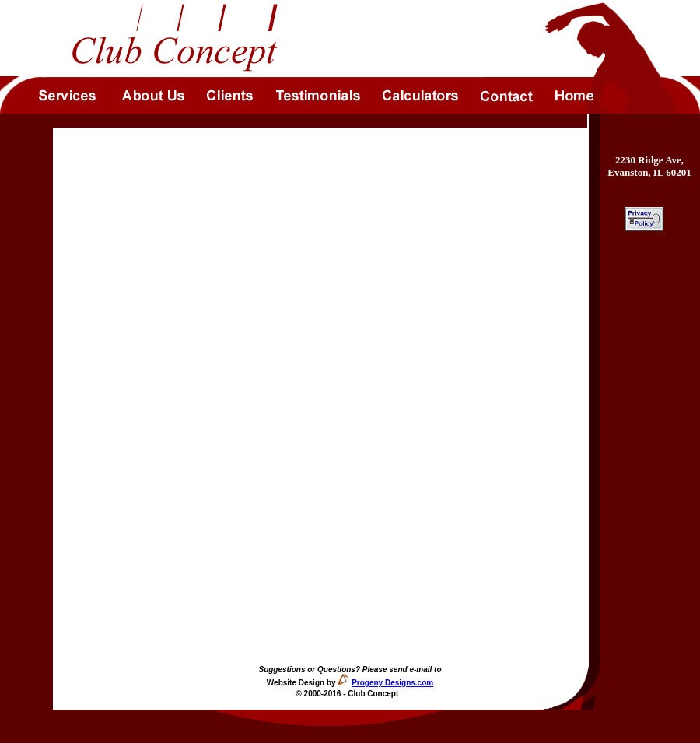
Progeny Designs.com (392, 683)
